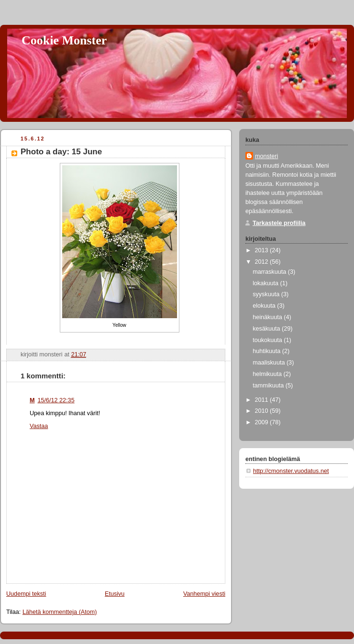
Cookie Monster (64, 40)
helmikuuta (268, 374)
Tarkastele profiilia (279, 223)
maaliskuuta (270, 363)
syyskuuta (267, 294)
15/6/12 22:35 (56, 400)
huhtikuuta (267, 351)
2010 (263, 411)
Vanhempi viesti (204, 594)
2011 (263, 400)
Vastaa (39, 426)
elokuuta (265, 306)
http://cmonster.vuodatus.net (291, 471)
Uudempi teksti (26, 594)
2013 (263, 250)
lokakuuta (266, 283)
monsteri (266, 156)
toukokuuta (268, 340)
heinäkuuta (268, 317)
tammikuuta (269, 386)
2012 (263, 262)
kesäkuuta (267, 329)
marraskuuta (270, 272)
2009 (263, 422)
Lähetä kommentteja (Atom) (60, 612)
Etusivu (115, 594)
